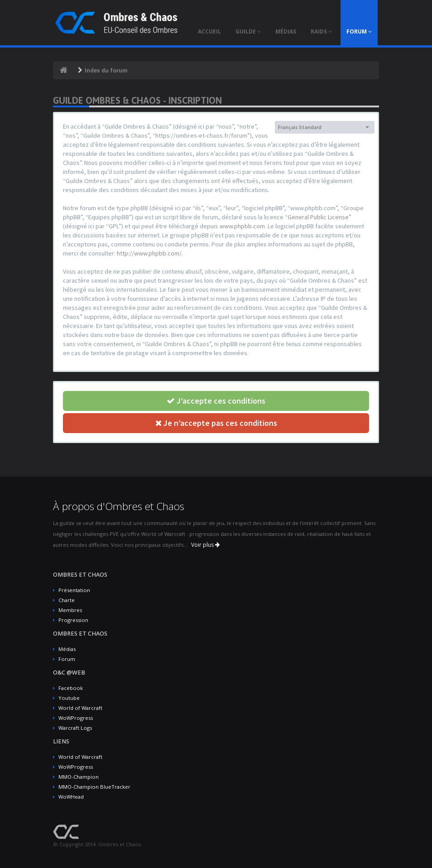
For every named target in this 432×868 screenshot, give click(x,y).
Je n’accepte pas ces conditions (216, 423)
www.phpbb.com (242, 226)
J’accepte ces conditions (216, 401)
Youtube (69, 698)
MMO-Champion (79, 777)
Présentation (74, 590)
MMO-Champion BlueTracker (94, 787)
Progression (73, 620)
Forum (67, 659)
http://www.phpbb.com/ (149, 253)
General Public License (318, 217)
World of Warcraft (80, 708)
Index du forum (106, 70)
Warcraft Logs (75, 728)
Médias (67, 649)
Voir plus (205, 545)
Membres (70, 610)
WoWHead (71, 797)
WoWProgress (76, 718)
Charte (67, 600)
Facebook (71, 688)
